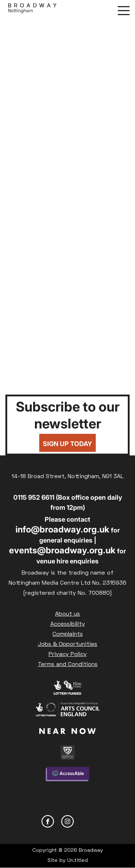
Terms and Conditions (68, 665)
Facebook (48, 821)
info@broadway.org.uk (62, 529)
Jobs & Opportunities (67, 644)
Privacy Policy (68, 655)
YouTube (87, 821)
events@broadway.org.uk (62, 550)
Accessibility (68, 624)
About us (67, 614)
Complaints (68, 634)
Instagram (67, 821)
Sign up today (67, 444)
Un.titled (78, 861)
